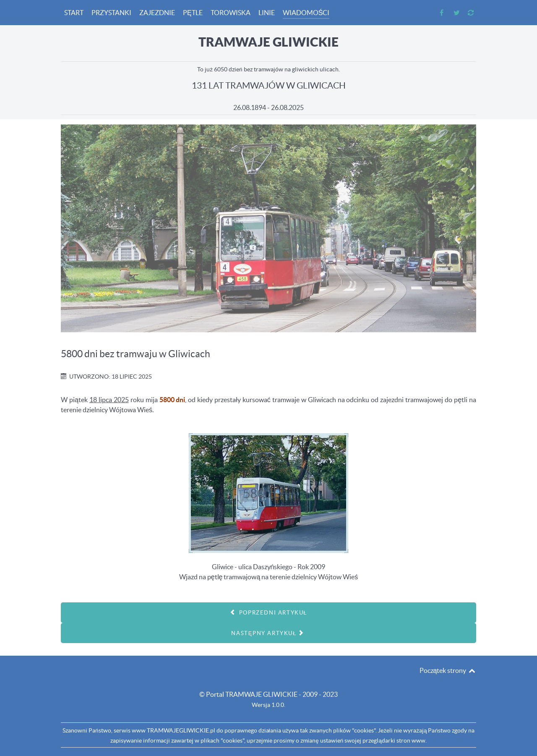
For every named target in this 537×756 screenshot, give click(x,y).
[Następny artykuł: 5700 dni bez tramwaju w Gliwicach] (268, 633)
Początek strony (448, 670)
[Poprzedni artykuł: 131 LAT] (268, 612)
